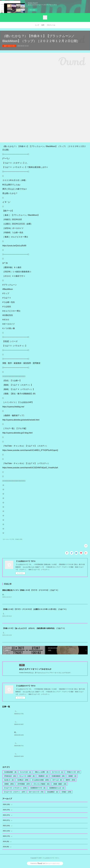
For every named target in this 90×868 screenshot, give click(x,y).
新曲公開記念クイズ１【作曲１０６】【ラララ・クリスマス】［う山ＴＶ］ (31, 590)
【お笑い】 (9, 780)
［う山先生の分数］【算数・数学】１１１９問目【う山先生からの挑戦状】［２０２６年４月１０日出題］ (48, 722)
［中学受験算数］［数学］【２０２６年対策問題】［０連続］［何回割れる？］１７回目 (43, 754)
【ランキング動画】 (41, 784)
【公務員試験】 (10, 773)
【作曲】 (66, 792)
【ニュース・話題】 (27, 777)
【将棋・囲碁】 (59, 784)
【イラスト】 (57, 773)
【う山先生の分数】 (40, 780)
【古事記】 (23, 780)
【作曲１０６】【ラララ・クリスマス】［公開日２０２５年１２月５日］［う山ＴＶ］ (35, 609)
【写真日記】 (10, 777)
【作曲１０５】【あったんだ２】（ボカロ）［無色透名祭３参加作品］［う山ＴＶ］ (34, 629)
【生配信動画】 (58, 777)
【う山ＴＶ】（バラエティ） (15, 788)
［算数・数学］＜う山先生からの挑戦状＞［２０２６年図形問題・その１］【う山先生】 (43, 744)
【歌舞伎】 (43, 777)
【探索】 (72, 777)
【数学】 (70, 780)
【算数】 (9, 784)
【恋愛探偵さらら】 (56, 788)
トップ (37, 25)
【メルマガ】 (25, 773)
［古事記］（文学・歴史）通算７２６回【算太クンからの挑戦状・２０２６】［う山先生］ (43, 712)
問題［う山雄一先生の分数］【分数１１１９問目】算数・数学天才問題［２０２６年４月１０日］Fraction (48, 733)
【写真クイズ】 (73, 773)
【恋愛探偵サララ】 (38, 788)
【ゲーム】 (57, 780)
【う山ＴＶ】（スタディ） (14, 792)
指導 (43, 25)
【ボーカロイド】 (9, 46)
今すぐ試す (33, 10)
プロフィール (51, 25)
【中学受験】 (23, 784)
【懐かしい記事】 (41, 773)
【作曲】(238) (18, 539)
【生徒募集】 (52, 792)
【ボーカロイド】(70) (8, 539)
